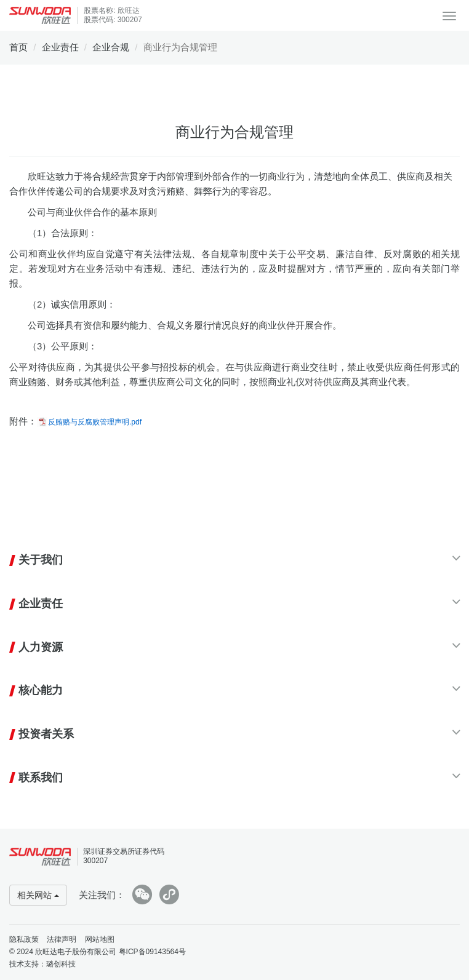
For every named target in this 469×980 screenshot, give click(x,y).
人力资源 (41, 647)
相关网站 (38, 895)
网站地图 (100, 939)
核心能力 (41, 690)
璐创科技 (61, 964)
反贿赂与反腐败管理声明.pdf (95, 422)
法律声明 (62, 939)
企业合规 (111, 47)
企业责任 (60, 47)
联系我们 (41, 778)
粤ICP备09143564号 (152, 952)
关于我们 (41, 560)
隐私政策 (24, 939)
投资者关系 (46, 734)
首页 (18, 47)
